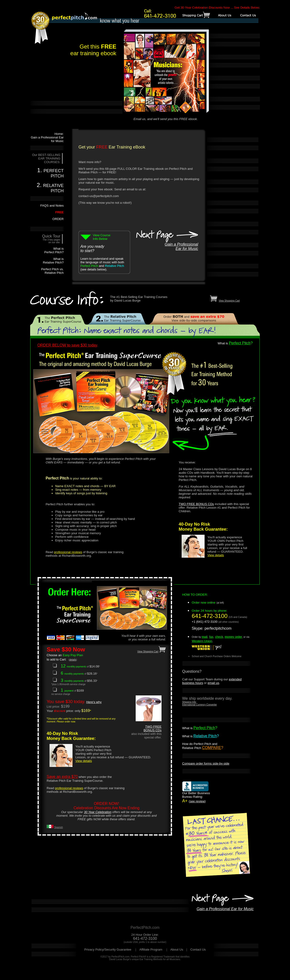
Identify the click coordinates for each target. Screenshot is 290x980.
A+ (196, 795)
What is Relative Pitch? (53, 261)
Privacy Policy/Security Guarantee (108, 950)
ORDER (58, 219)
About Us (177, 950)
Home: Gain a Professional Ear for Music (47, 137)
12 (66, 666)
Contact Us (198, 950)
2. (50, 187)
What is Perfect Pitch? (54, 250)
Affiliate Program (151, 950)
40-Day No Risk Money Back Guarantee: (203, 527)
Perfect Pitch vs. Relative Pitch (52, 271)
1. (50, 173)
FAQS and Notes (52, 206)
